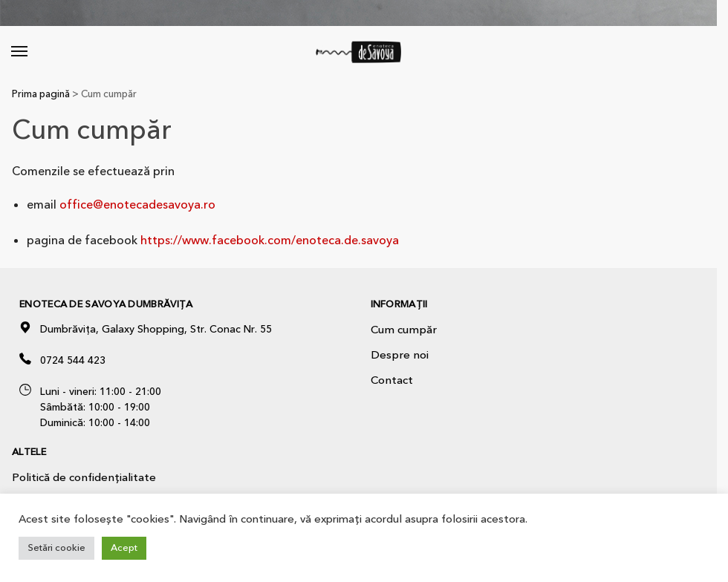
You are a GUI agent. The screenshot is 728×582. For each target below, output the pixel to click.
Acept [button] (124, 548)
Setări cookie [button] (56, 548)
